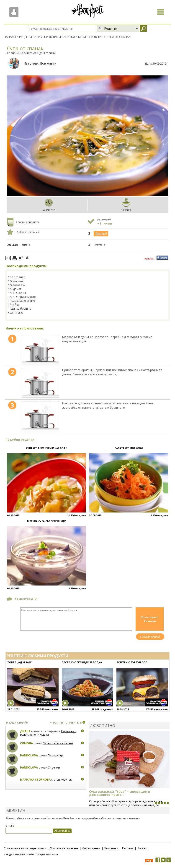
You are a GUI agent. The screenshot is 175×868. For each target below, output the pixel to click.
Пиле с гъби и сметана (58, 743)
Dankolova (29, 755)
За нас (142, 848)
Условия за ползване (64, 848)
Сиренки (54, 767)
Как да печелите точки (19, 854)
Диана (25, 731)
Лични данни (91, 848)
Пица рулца (56, 755)
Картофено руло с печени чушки (48, 733)
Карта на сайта (48, 854)
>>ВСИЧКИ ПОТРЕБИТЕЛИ (66, 722)
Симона (26, 743)
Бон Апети (48, 63)
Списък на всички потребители (25, 848)
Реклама (128, 848)
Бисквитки (111, 848)
